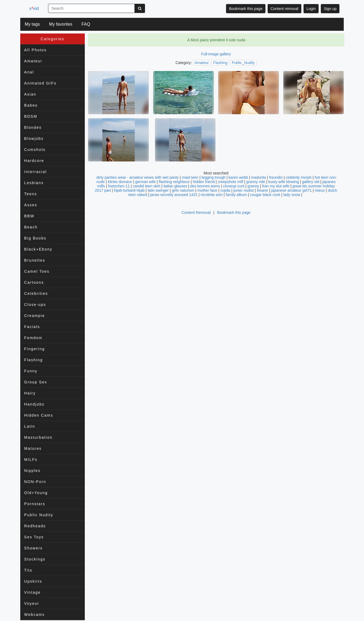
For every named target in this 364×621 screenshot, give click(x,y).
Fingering (35, 349)
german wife (145, 182)
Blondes (33, 127)
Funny (31, 371)
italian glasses (175, 186)
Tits (28, 570)
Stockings (35, 559)
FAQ (86, 24)
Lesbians (34, 183)
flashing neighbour (174, 182)
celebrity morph (299, 177)
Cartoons (34, 282)
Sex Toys (34, 537)
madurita (258, 177)
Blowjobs (34, 139)
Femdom (33, 338)
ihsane (262, 190)
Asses (31, 205)
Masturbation (38, 437)
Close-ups (35, 305)
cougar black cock (265, 195)
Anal (29, 72)
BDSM (31, 116)
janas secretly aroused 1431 (174, 195)
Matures (33, 448)
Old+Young (36, 493)
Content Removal (196, 212)
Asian (30, 94)
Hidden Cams (39, 415)
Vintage (33, 592)
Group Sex (36, 382)
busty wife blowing (284, 182)
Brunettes (35, 260)
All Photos (36, 50)
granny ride (256, 182)
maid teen (190, 177)
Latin (30, 426)
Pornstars (35, 504)
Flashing (34, 360)
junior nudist (244, 190)
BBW (29, 216)
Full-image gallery (216, 54)
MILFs (31, 460)
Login (311, 9)
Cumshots (35, 150)
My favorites (61, 24)
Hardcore (34, 161)
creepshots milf (230, 182)
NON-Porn (35, 482)
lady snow (292, 195)
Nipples (33, 471)
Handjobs (34, 404)
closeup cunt (234, 186)
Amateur (33, 61)
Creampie (35, 316)
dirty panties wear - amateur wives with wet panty (138, 177)
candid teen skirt (147, 186)
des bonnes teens (205, 186)
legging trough (213, 177)
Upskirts (33, 581)
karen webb (238, 177)
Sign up (330, 9)
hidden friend (204, 182)
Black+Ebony (38, 249)
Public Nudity (39, 515)
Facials (32, 327)
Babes (31, 105)
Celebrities (36, 293)
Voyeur (32, 603)
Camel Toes (37, 271)
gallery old (311, 182)
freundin (276, 177)
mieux (320, 190)
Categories (53, 39)
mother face (207, 190)
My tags (32, 24)
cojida (225, 190)
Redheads (35, 526)
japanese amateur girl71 (291, 190)
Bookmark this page (246, 9)
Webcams (35, 615)
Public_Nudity (243, 63)
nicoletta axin (212, 195)
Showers (33, 548)
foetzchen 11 (119, 186)
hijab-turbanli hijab (129, 190)
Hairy (30, 393)
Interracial (36, 172)
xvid (35, 9)
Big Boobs (35, 238)
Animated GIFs (40, 83)
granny (253, 186)
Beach (31, 227)
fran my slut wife (276, 186)
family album (236, 195)
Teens (31, 194)
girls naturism (183, 190)
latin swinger (158, 190)
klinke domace (120, 182)
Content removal (284, 9)
